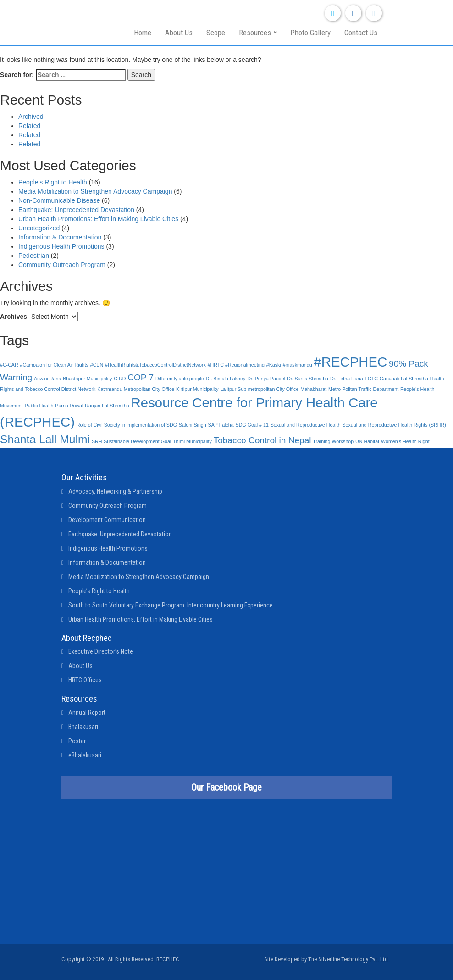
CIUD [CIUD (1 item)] (120, 379)
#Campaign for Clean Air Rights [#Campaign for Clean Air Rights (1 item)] (54, 365)
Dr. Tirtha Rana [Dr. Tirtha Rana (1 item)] (347, 379)
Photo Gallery (310, 33)
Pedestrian (34, 256)
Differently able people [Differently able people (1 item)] (180, 379)
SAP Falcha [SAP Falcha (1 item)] (221, 425)
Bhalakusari (83, 727)
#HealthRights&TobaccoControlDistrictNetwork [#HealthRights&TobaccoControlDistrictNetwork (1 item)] (155, 365)
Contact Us (361, 33)
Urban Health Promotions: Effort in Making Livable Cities (98, 219)
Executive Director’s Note (101, 651)
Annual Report (87, 713)
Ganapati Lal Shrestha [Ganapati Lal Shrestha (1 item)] (404, 379)
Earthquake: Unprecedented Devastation (76, 210)
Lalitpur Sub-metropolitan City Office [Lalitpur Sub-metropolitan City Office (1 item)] (259, 389)
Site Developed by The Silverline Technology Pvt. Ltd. (327, 959)
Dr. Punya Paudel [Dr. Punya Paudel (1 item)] (266, 379)
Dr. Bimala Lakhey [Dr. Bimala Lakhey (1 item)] (226, 379)
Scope (216, 33)
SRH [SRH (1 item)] (97, 441)
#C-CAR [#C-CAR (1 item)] (9, 365)
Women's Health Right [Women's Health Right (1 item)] (405, 441)
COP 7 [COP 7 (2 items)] (141, 377)
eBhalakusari (85, 755)
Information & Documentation (60, 237)
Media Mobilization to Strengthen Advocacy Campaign (95, 191)
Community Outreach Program (62, 265)
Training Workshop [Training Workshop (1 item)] (333, 441)
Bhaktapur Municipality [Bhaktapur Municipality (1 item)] (87, 379)
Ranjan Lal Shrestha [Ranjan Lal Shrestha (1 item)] (107, 406)
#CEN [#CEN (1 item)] (97, 365)
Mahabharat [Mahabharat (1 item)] (313, 389)
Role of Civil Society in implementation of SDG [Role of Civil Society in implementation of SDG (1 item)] (127, 425)
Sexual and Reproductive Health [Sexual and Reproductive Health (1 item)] (306, 425)
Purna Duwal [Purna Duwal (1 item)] (69, 406)
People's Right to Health (53, 182)
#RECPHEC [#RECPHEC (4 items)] (351, 362)
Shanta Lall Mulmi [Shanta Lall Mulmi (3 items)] (45, 439)
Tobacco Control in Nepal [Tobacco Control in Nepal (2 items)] (262, 440)
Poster (77, 741)
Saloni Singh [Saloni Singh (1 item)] (193, 425)
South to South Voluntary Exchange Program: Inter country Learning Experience (171, 605)
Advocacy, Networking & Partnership (115, 491)
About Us (179, 33)
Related (29, 126)
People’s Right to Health (99, 591)
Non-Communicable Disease (59, 200)
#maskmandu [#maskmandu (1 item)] (298, 365)
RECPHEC (168, 959)
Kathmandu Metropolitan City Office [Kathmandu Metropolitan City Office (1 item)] (136, 389)
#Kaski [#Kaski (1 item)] (274, 365)
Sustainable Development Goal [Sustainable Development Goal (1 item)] (137, 441)
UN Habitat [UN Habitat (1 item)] (367, 441)
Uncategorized (39, 228)
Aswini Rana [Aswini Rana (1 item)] (47, 379)
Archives (14, 317)
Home (143, 33)
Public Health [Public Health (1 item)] (39, 406)
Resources (255, 33)
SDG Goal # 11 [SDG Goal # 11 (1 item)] (252, 425)
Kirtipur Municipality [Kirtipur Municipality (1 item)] (197, 389)
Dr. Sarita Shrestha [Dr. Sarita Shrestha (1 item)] (308, 379)
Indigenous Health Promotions (61, 246)
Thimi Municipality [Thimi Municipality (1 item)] (192, 441)
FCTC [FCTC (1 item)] (371, 379)
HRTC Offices (85, 680)
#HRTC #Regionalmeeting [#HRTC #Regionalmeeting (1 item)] (236, 365)
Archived (31, 117)
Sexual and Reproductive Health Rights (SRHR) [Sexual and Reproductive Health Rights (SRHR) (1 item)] (394, 425)
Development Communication (107, 520)
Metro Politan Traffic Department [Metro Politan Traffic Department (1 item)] (363, 389)
